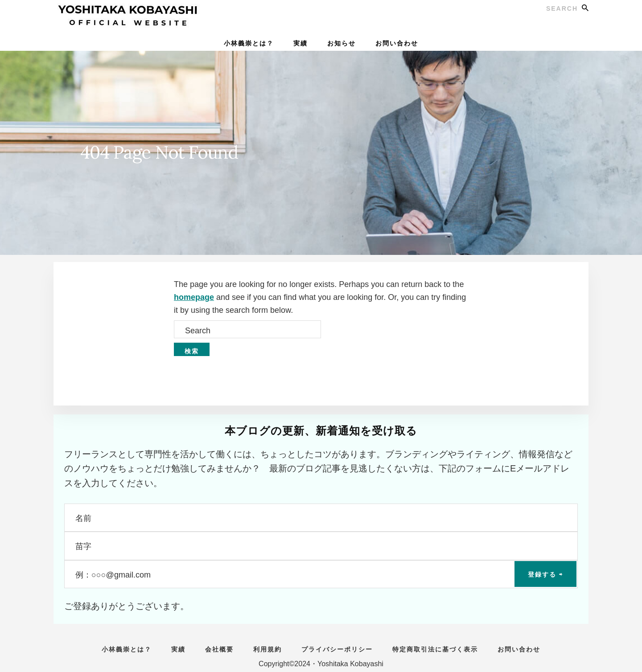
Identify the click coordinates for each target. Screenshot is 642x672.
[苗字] (321, 546)
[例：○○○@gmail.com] (321, 574)
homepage (194, 297)
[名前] (321, 518)
